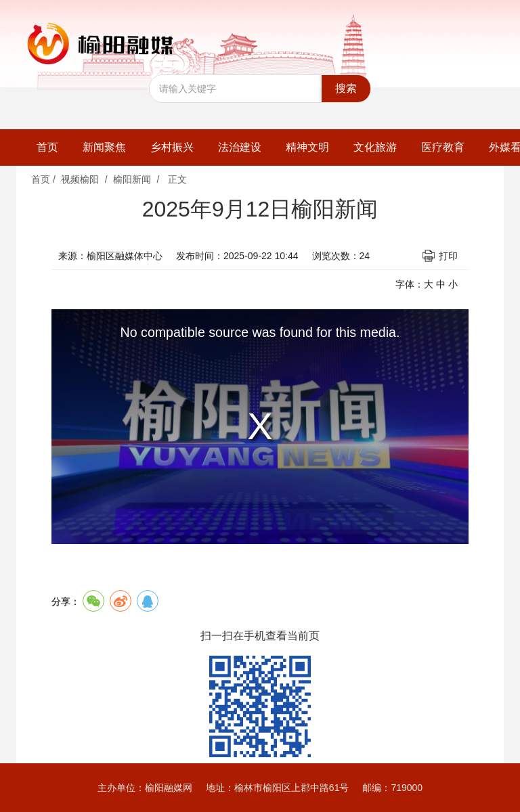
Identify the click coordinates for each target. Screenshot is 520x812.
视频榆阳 (80, 179)
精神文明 (307, 147)
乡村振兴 (172, 147)
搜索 (346, 88)
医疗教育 (443, 147)
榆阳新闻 (132, 179)
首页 (47, 147)
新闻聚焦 (104, 147)
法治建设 (240, 147)
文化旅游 (375, 147)
